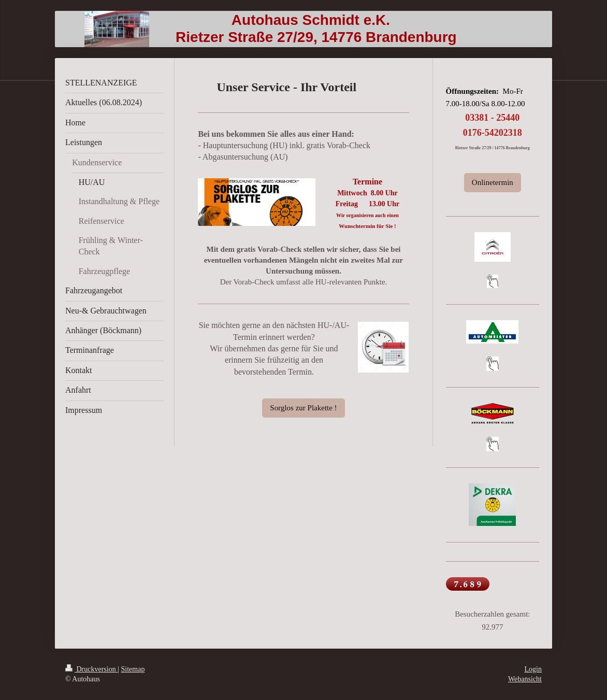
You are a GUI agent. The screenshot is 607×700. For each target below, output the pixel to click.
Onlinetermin (493, 182)
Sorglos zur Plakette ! (303, 408)
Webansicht (525, 679)
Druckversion (91, 669)
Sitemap (133, 669)
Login (533, 669)
